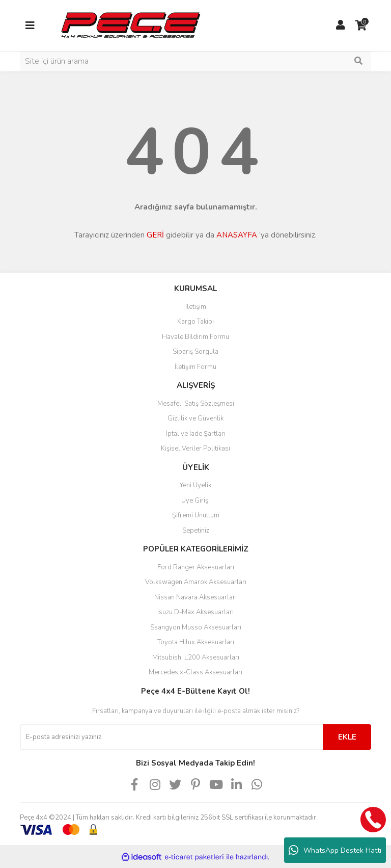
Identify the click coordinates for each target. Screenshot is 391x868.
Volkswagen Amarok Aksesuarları (196, 582)
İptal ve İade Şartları (196, 434)
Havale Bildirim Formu (195, 337)
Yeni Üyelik (195, 485)
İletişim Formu (195, 367)
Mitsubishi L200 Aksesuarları (196, 657)
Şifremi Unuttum (196, 515)
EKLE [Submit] (347, 737)
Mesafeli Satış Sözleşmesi (196, 404)
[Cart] (361, 25)
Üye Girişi (195, 501)
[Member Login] (341, 25)
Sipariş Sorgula (195, 352)
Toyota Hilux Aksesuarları (196, 642)
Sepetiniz (196, 531)
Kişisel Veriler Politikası (195, 449)
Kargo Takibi (195, 322)
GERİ (155, 235)
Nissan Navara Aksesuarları (195, 597)
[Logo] (131, 25)
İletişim (196, 307)
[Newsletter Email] (171, 737)
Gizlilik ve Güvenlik (195, 418)
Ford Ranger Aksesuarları (196, 567)
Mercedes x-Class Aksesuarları (195, 672)
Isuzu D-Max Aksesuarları (195, 612)
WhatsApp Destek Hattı (335, 850)
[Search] (195, 61)
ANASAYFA (237, 235)
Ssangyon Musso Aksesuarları (196, 627)
